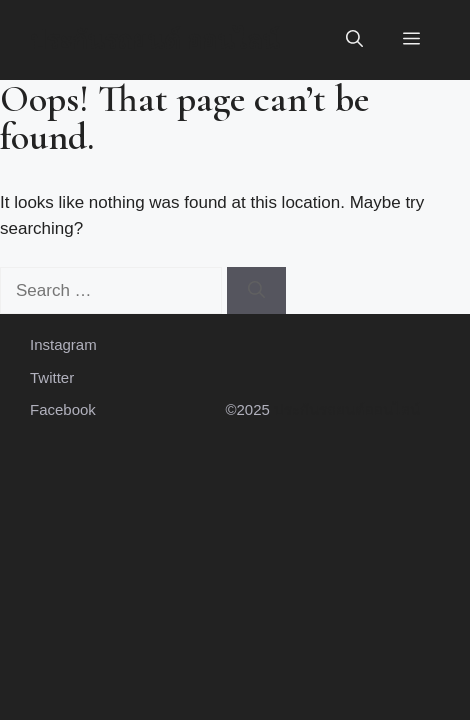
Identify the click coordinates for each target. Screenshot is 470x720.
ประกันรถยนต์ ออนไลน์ (154, 40)
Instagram (63, 344)
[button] (354, 40)
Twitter (52, 377)
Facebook (63, 409)
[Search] (256, 291)
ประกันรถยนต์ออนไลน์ (347, 409)
